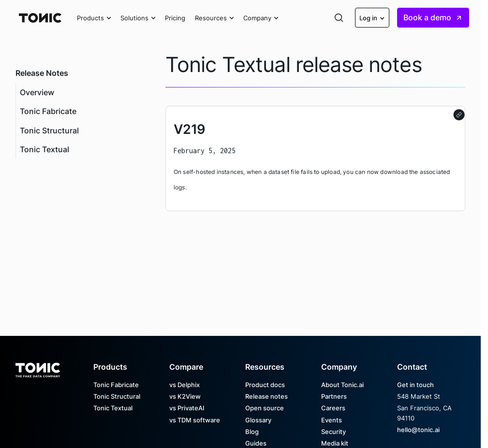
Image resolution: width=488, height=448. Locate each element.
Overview (37, 93)
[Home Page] (40, 18)
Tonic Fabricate (48, 111)
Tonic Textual (44, 150)
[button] (94, 18)
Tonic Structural (49, 131)
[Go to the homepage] (38, 367)
